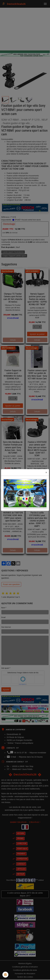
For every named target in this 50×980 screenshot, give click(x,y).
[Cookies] (5, 975)
